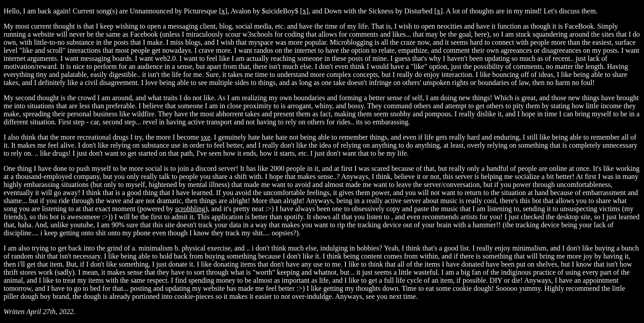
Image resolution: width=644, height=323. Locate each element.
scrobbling (190, 209)
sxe (205, 137)
